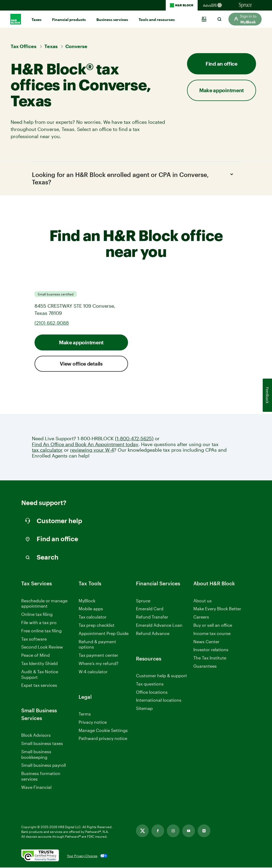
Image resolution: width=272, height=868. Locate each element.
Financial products (69, 20)
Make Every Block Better (217, 609)
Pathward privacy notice (103, 739)
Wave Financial (36, 788)
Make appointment (222, 90)
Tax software (34, 639)
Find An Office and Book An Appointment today (85, 445)
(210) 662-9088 (52, 323)
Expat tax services (39, 686)
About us (203, 601)
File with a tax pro (39, 623)
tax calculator (47, 450)
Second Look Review (42, 647)
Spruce (143, 601)
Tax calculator (93, 617)
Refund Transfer (152, 617)
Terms (85, 714)
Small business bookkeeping (36, 755)
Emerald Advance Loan (159, 626)
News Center (206, 642)
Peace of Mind (35, 656)
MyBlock (87, 601)
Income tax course (212, 634)
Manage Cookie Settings (103, 731)
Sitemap (144, 709)
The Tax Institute (210, 659)
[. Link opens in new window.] (40, 856)
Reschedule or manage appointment (44, 604)
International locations (159, 701)
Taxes (37, 20)
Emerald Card (150, 609)
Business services (112, 20)
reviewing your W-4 (92, 450)
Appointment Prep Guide (104, 634)
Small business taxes (42, 744)
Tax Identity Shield (39, 664)
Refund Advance (153, 634)
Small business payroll (44, 766)
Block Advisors (36, 736)
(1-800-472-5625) (134, 439)
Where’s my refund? (99, 664)
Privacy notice (93, 723)
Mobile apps (91, 609)
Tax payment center (98, 656)
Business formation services (41, 777)
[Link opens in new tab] (142, 831)
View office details (81, 364)
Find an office (222, 64)
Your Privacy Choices (82, 856)
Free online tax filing (41, 631)
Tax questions (150, 684)
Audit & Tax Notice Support (40, 675)
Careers (201, 618)
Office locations (152, 693)
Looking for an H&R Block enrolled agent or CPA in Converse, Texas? (134, 178)
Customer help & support (161, 676)
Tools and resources (157, 20)
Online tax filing (37, 615)
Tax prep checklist (97, 626)
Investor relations (211, 650)
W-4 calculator (93, 672)
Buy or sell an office (213, 626)
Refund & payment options (97, 645)
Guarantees (205, 666)
